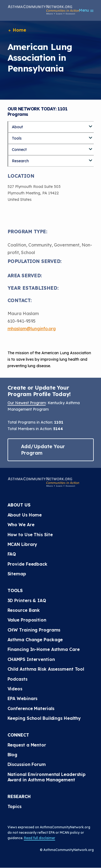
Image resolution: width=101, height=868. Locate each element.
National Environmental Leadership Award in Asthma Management (47, 777)
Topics (15, 806)
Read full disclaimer (40, 838)
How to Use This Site (30, 535)
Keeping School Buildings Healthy (44, 718)
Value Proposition (27, 620)
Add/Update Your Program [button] (43, 450)
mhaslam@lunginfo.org (32, 329)
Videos (15, 689)
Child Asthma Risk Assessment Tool (46, 669)
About (17, 127)
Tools (17, 138)
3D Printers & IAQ (27, 600)
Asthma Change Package (35, 640)
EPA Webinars (23, 698)
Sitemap (17, 574)
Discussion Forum (27, 764)
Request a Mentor (27, 745)
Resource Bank (24, 610)
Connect (19, 150)
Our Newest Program (27, 403)
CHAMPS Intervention (31, 659)
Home (17, 30)
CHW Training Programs (34, 630)
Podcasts (18, 679)
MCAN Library (22, 544)
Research (20, 161)
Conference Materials (31, 708)
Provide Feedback (27, 564)
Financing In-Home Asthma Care (44, 649)
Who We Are (21, 525)
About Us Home (25, 515)
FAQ (12, 554)
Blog (13, 755)
